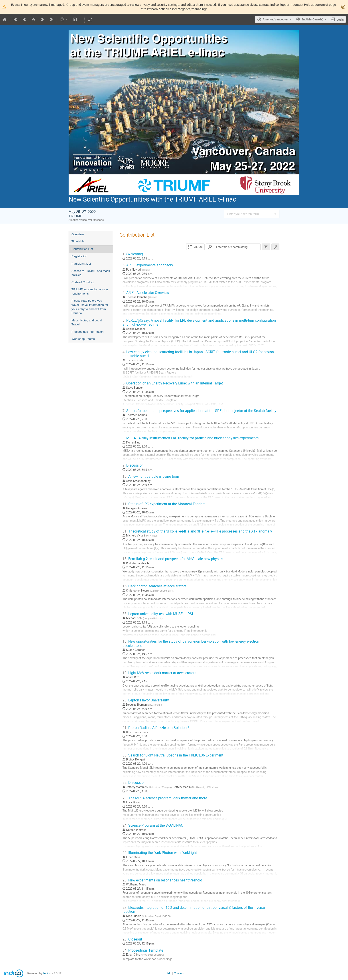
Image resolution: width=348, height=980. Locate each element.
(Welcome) (133, 254)
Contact (179, 973)
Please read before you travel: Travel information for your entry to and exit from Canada (90, 307)
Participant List (81, 264)
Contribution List (82, 249)
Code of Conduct (83, 282)
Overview (78, 234)
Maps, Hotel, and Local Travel (87, 323)
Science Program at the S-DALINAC (153, 825)
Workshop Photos (83, 339)
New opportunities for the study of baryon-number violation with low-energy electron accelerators (191, 643)
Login (340, 20)
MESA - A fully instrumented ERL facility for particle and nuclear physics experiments (191, 438)
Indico (47, 973)
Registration (79, 256)
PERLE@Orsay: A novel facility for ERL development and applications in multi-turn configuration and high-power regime (199, 323)
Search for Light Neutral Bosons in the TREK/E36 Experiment (173, 755)
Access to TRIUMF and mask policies (91, 273)
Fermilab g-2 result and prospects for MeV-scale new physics (173, 559)
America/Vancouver (276, 19)
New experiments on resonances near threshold (162, 880)
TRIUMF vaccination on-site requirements (90, 291)
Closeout (132, 939)
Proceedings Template (143, 950)
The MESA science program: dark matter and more (165, 798)
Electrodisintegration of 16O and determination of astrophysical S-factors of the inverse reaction (194, 910)
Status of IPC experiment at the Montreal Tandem (164, 504)
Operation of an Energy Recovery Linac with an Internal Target (173, 383)
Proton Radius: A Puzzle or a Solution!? (156, 728)
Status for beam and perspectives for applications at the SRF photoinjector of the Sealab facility (199, 411)
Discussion (133, 465)
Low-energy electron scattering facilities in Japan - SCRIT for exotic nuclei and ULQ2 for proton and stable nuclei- (198, 354)
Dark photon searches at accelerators (154, 586)
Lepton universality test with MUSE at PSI (158, 614)
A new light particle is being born (151, 476)
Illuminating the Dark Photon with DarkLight (160, 853)
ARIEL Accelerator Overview (146, 293)
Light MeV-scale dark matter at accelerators (159, 673)
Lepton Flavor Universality (146, 700)
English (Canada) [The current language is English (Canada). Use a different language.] (312, 19)
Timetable (78, 241)
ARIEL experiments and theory (148, 265)
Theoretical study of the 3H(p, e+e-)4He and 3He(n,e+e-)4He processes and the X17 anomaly (197, 531)
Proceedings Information (87, 332)
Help (168, 973)
